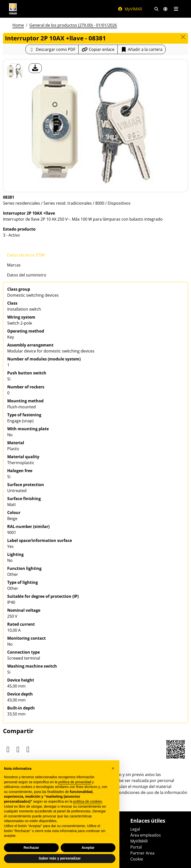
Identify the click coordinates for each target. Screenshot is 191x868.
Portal (136, 847)
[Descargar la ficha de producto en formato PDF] (52, 49)
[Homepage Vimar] (13, 9)
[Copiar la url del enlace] (98, 49)
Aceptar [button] (88, 848)
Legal (135, 829)
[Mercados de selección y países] (165, 9)
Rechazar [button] (31, 848)
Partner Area (142, 853)
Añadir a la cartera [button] (142, 49)
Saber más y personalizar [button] (60, 858)
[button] (113, 768)
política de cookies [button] (88, 801)
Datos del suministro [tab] (27, 275)
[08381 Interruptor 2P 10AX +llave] (15, 71)
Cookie (137, 859)
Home (18, 25)
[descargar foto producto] (35, 68)
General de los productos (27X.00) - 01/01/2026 (73, 25)
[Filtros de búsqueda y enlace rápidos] (156, 9)
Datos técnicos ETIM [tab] (26, 255)
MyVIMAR (130, 9)
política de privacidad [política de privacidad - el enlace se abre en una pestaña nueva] (75, 782)
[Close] (183, 37)
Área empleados (146, 835)
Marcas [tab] (14, 265)
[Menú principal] (176, 9)
